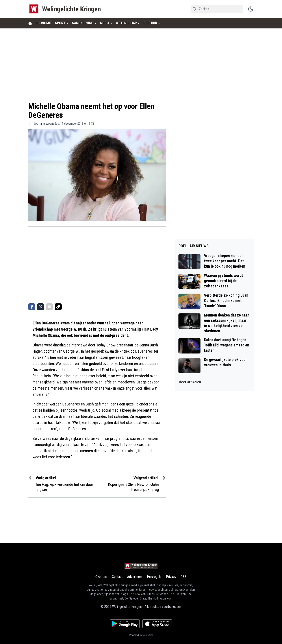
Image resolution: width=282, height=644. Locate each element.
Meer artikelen (190, 382)
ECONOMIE (44, 23)
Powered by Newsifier (141, 635)
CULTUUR (150, 23)
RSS (184, 577)
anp (43, 124)
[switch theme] (251, 9)
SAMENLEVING (83, 23)
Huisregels (154, 577)
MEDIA (105, 23)
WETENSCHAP (126, 23)
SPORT (60, 23)
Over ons (101, 577)
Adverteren (135, 577)
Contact (117, 577)
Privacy (171, 577)
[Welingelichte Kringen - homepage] (66, 9)
